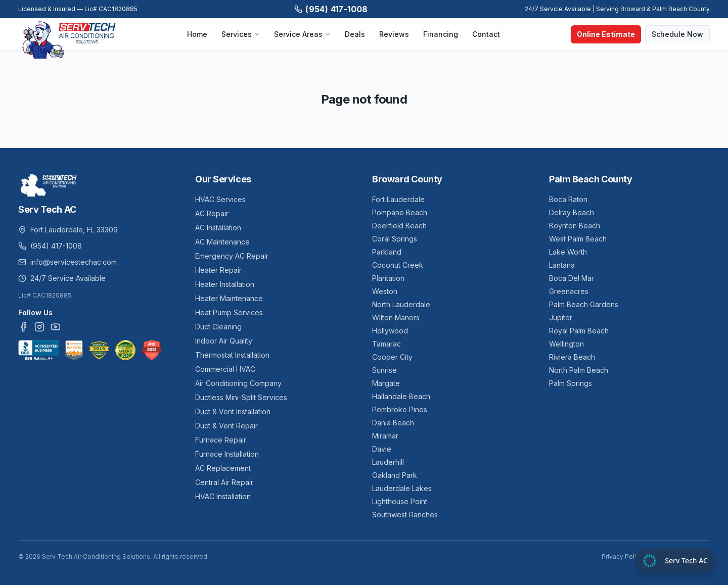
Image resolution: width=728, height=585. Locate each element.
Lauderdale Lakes (402, 488)
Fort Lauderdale (398, 199)
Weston (385, 291)
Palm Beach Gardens (584, 304)
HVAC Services (220, 199)
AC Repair (212, 213)
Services (241, 34)
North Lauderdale (401, 304)
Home (197, 34)
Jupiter (561, 318)
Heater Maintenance (229, 298)
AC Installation (218, 228)
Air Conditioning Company (238, 383)
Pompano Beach (400, 212)
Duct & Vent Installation (233, 411)
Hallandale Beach (401, 396)
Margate (386, 383)
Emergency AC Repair (232, 256)
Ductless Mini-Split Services (241, 397)
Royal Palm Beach (579, 331)
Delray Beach (572, 212)
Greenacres (569, 291)
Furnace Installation (227, 454)
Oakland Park (395, 475)
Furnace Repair (221, 440)
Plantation (388, 278)
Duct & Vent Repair (226, 426)
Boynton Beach (575, 226)
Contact (486, 34)
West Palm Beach (578, 239)
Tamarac (386, 344)
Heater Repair (218, 270)
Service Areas (302, 34)
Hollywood (390, 331)
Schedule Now (677, 34)
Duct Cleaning (218, 327)
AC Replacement (223, 468)
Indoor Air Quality (224, 341)
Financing (441, 34)
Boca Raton (568, 199)
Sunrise (384, 370)
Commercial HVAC (225, 369)
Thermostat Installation (232, 355)
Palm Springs (571, 383)
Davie (382, 449)
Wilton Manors (396, 318)
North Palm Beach (579, 370)
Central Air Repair (224, 482)
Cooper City (392, 357)
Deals (355, 34)
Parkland (387, 252)
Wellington (566, 344)
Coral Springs (395, 239)
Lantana (562, 265)
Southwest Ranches (405, 515)
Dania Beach (393, 423)
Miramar (385, 436)
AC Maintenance (222, 242)
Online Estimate (606, 34)
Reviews (394, 34)
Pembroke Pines (400, 409)
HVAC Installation (223, 496)
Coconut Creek (398, 265)
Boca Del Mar (572, 278)
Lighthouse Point (400, 501)
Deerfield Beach (399, 226)
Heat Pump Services (229, 312)
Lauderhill (388, 462)
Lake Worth (568, 252)
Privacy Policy (622, 556)
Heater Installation (225, 284)
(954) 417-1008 (331, 9)
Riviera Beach (572, 357)
